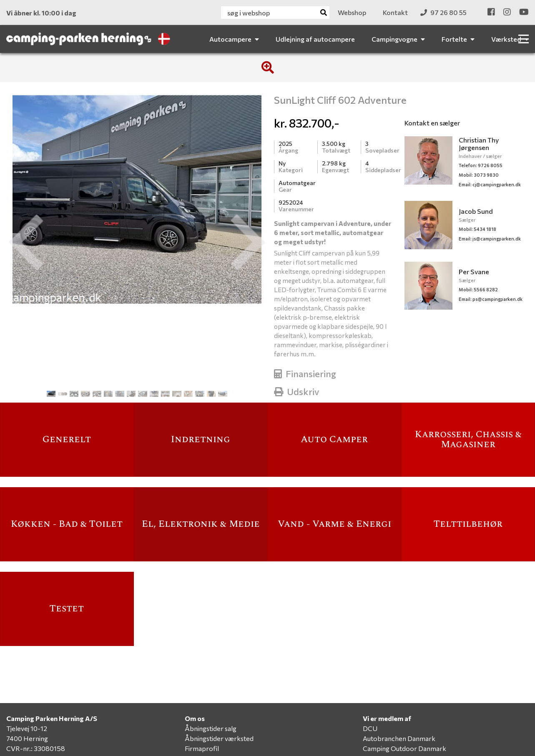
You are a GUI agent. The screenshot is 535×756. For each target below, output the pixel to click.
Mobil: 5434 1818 (477, 229)
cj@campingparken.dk (490, 184)
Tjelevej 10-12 (27, 728)
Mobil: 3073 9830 (479, 175)
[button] (26, 243)
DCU (370, 728)
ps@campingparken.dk (491, 299)
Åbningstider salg (211, 728)
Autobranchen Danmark (399, 738)
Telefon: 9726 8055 (481, 165)
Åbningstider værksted (219, 738)
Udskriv (297, 392)
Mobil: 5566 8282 (478, 289)
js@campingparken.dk (490, 239)
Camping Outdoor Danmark (404, 748)
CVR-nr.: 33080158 (36, 748)
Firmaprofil (202, 748)
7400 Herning (27, 738)
